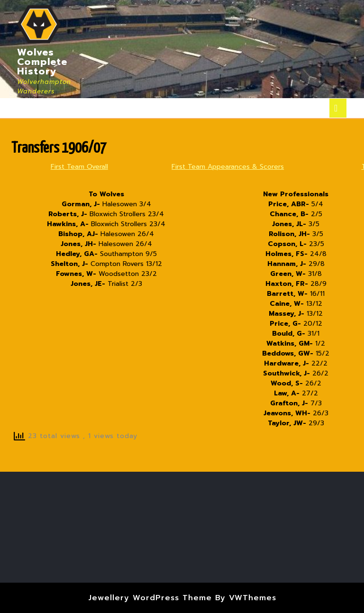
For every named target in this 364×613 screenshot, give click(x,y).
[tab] (338, 108)
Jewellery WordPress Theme (150, 598)
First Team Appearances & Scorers (228, 167)
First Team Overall (79, 167)
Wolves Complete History (42, 62)
